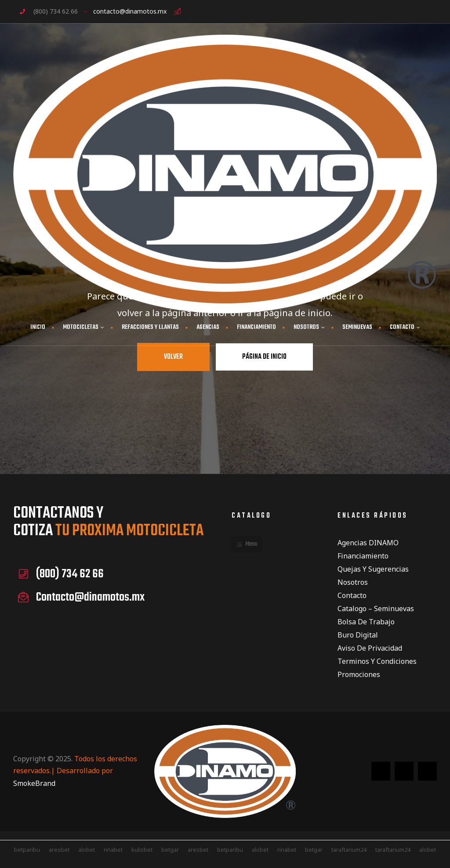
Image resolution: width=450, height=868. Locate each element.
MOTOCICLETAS (83, 327)
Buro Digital (358, 635)
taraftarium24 (349, 850)
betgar (170, 850)
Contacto (352, 595)
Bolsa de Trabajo (366, 622)
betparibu (230, 850)
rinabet (113, 850)
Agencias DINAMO (368, 543)
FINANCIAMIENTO (256, 327)
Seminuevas (357, 327)
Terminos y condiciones (377, 661)
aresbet (59, 850)
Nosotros (353, 582)
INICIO (38, 327)
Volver (173, 357)
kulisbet (142, 850)
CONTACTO (405, 327)
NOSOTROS (309, 327)
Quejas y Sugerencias (373, 569)
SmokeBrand (34, 783)
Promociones (359, 674)
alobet (87, 850)
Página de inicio (264, 357)
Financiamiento (363, 556)
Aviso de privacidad (370, 648)
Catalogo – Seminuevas (376, 609)
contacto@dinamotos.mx (130, 11)
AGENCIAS (208, 327)
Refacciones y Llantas (150, 327)
